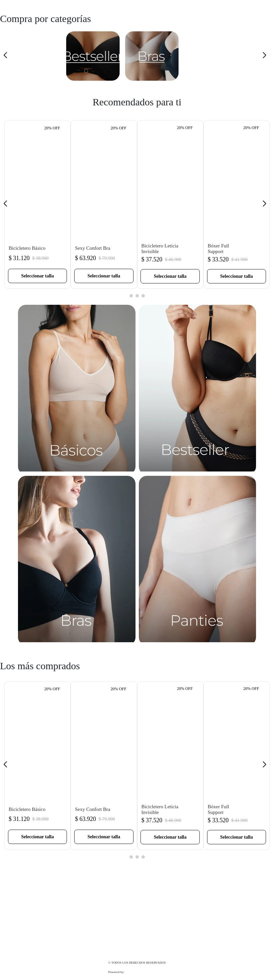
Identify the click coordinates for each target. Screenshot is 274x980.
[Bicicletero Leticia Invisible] (170, 204)
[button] (38, 276)
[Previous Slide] (7, 56)
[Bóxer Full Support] (237, 204)
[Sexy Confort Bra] (104, 204)
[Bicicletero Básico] (37, 204)
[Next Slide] (267, 56)
